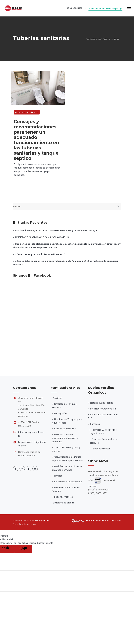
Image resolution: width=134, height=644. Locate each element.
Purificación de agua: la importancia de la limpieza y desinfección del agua (57, 230)
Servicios (57, 398)
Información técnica (27, 112)
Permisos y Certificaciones (68, 482)
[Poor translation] (23, 549)
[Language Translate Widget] (76, 8)
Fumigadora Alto (41, 521)
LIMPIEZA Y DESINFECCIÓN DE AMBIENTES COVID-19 (42, 237)
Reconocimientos (64, 497)
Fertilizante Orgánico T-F (103, 409)
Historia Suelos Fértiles (102, 403)
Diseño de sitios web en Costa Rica (103, 521)
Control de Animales (65, 429)
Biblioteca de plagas (63, 503)
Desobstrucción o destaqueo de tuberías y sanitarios (65, 438)
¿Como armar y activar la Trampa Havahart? (40, 254)
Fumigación (60, 413)
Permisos (58, 476)
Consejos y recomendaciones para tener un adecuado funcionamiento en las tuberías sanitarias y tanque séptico (36, 140)
